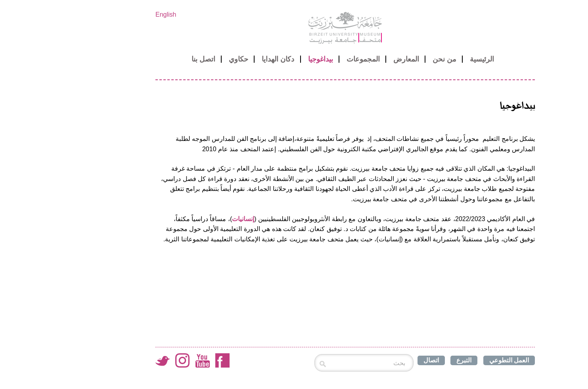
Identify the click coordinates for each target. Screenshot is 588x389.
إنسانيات (192, 219)
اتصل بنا (152, 59)
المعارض (355, 59)
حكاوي (187, 59)
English (115, 14)
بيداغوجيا (269, 59)
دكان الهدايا (227, 59)
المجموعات (312, 59)
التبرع (413, 360)
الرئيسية (431, 59)
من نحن (393, 59)
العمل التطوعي (458, 360)
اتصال (380, 360)
